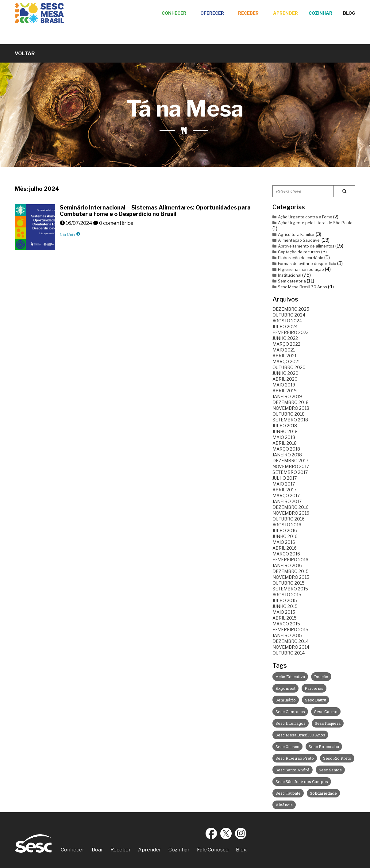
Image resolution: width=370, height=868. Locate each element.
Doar (97, 850)
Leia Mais (70, 235)
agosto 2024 (287, 321)
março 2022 (286, 344)
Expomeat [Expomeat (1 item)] (285, 688)
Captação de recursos (296, 252)
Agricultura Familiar (294, 234)
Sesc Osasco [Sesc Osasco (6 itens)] (287, 747)
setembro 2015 (290, 589)
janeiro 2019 (287, 396)
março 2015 (286, 624)
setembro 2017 (290, 472)
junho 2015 (285, 606)
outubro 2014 (289, 653)
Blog (349, 13)
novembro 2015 (291, 577)
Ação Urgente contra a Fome (302, 217)
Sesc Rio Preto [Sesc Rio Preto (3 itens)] (337, 758)
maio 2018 (284, 437)
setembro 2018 (290, 420)
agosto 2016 (287, 525)
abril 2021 (284, 356)
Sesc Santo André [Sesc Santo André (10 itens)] (293, 770)
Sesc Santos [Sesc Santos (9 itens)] (330, 770)
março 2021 (286, 361)
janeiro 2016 (287, 565)
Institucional (287, 275)
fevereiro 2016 (290, 560)
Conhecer (174, 13)
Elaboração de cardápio (298, 258)
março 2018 (286, 449)
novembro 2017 (291, 466)
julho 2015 (285, 600)
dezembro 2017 (290, 461)
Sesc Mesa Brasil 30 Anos (300, 287)
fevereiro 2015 (290, 630)
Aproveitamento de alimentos (303, 246)
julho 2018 (285, 426)
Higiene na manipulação (298, 269)
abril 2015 (285, 618)
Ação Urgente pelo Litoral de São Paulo (312, 223)
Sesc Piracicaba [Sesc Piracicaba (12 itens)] (324, 747)
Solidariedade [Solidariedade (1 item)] (323, 793)
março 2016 (286, 554)
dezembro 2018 (291, 402)
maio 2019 (284, 385)
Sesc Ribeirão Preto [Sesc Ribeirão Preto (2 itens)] (295, 758)
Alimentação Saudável (297, 240)
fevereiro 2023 (291, 332)
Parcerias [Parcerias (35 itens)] (314, 688)
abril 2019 (285, 391)
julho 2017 (285, 478)
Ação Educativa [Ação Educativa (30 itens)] (290, 677)
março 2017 (286, 495)
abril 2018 (285, 443)
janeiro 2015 (287, 635)
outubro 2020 (289, 367)
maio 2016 (284, 542)
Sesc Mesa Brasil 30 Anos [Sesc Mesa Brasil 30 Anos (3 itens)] (300, 735)
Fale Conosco (213, 850)
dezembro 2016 (291, 507)
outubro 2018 (289, 414)
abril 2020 (285, 379)
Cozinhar (320, 13)
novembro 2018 (291, 408)
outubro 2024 (289, 315)
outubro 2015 (289, 583)
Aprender (285, 13)
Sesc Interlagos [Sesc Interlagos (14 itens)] (291, 723)
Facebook (211, 833)
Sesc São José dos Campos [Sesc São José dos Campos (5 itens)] (302, 782)
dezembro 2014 (291, 641)
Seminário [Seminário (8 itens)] (286, 700)
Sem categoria (289, 281)
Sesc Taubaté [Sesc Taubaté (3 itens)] (288, 793)
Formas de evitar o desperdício (304, 263)
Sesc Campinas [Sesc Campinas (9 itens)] (290, 712)
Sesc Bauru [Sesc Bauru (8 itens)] (316, 700)
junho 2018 (285, 431)
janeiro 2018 (287, 455)
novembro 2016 (291, 513)
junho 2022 (285, 338)
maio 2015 (284, 612)
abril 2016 (285, 548)
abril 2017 (284, 490)
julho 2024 (285, 326)
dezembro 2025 (291, 309)
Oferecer (212, 13)
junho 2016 (285, 536)
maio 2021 (284, 350)
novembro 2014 (291, 647)
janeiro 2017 (287, 501)
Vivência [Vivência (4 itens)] (284, 805)
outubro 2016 (289, 519)
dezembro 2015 (291, 571)
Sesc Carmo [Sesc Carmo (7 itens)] (326, 712)
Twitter (226, 833)
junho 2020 (285, 373)
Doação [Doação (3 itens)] (321, 677)
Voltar (25, 54)
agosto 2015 (287, 595)
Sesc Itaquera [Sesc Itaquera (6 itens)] (328, 723)
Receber (248, 13)
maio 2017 (284, 484)
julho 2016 (285, 530)
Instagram (241, 833)
